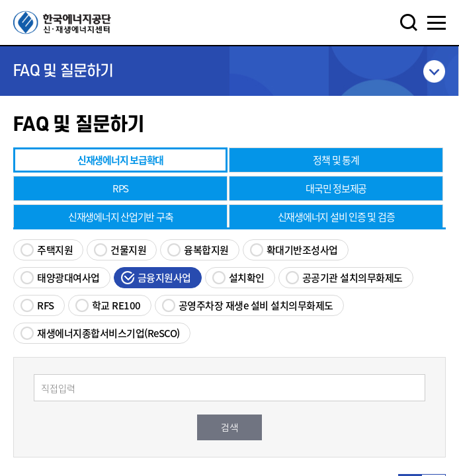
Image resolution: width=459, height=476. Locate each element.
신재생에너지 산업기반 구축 (121, 217)
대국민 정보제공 (336, 188)
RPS (120, 188)
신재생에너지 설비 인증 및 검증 (336, 217)
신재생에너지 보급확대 (120, 160)
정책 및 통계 (336, 160)
